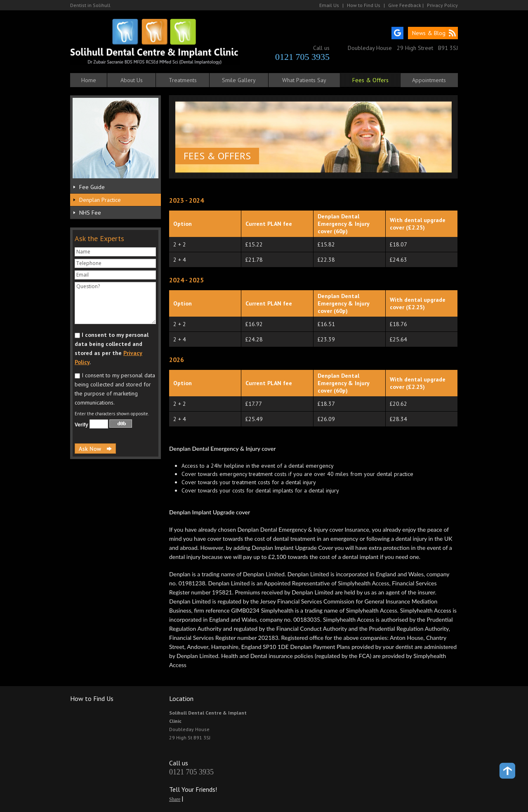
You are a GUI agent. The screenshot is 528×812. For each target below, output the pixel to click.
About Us (132, 80)
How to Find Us (364, 5)
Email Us (329, 5)
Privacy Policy (442, 5)
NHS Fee (90, 213)
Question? (115, 303)
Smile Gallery (239, 80)
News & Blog (429, 33)
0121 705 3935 (302, 57)
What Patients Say (304, 80)
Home (89, 80)
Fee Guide (92, 187)
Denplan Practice (100, 200)
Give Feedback (405, 5)
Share (175, 799)
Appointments (429, 80)
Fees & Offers (370, 80)
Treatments (183, 80)
